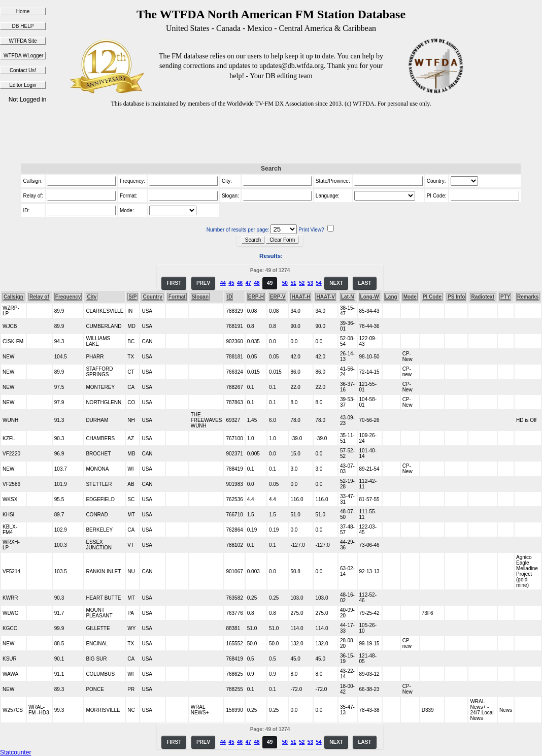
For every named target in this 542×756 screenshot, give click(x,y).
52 (302, 283)
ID (229, 297)
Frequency (68, 297)
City (92, 297)
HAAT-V (325, 297)
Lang (391, 297)
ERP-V (278, 297)
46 (240, 283)
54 (319, 283)
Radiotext (483, 297)
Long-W (370, 297)
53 (310, 283)
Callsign (13, 297)
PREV (203, 283)
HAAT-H (301, 297)
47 (248, 283)
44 (223, 283)
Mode (410, 297)
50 (285, 283)
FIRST (174, 283)
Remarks (528, 297)
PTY (505, 297)
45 (231, 283)
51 (293, 283)
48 (257, 283)
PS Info (456, 297)
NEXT (336, 283)
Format (177, 297)
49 (270, 283)
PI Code (432, 297)
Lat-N (348, 297)
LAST (364, 283)
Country (152, 297)
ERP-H (256, 297)
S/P (132, 297)
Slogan (200, 297)
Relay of (39, 297)
